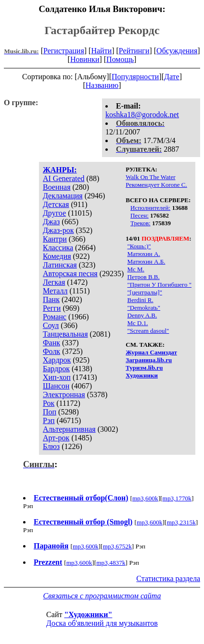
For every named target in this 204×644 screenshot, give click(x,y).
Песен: (140, 215)
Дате (172, 77)
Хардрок (57, 360)
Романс (55, 317)
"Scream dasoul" (148, 331)
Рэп (49, 420)
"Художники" (88, 614)
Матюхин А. (144, 254)
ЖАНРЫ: (60, 170)
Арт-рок (56, 438)
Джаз (51, 222)
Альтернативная (69, 429)
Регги (52, 308)
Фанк (51, 343)
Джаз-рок (58, 230)
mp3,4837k (111, 563)
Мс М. (136, 269)
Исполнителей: (150, 208)
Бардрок (56, 369)
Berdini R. (140, 300)
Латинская (60, 265)
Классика (58, 248)
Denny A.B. (142, 315)
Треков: (140, 223)
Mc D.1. (138, 323)
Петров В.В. (144, 277)
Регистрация (64, 51)
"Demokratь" (144, 308)
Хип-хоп (57, 377)
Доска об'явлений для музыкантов (102, 623)
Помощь (120, 59)
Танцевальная (65, 334)
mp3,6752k (117, 546)
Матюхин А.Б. (147, 261)
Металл (55, 291)
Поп (50, 412)
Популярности (135, 77)
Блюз (51, 446)
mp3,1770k (177, 498)
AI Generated (64, 178)
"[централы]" (145, 292)
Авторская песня (70, 273)
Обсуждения (177, 51)
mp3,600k (145, 498)
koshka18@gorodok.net (142, 115)
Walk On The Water (150, 177)
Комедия (57, 256)
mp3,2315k (181, 522)
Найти (101, 51)
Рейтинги (134, 51)
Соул (51, 325)
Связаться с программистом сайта (102, 596)
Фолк (51, 351)
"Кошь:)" (139, 246)
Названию (102, 85)
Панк (51, 299)
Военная (57, 187)
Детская (56, 204)
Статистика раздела (168, 578)
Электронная (64, 395)
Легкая (54, 282)
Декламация (63, 196)
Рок (49, 403)
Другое (54, 213)
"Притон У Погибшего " (159, 285)
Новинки (85, 59)
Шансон (56, 386)
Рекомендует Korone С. (156, 185)
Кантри (55, 239)
